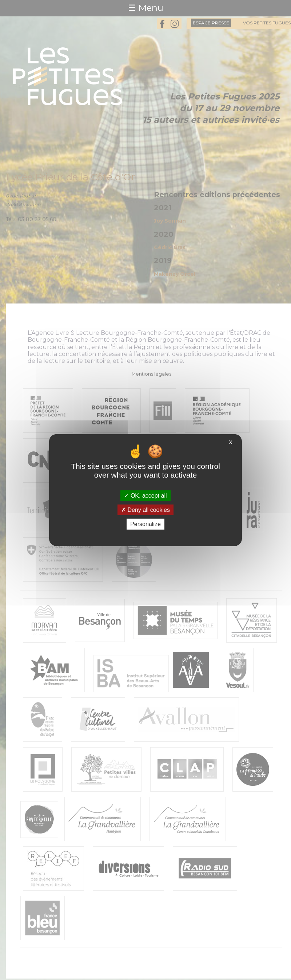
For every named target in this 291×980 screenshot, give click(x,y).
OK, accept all (145, 496)
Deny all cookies (145, 510)
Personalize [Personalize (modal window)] (145, 524)
